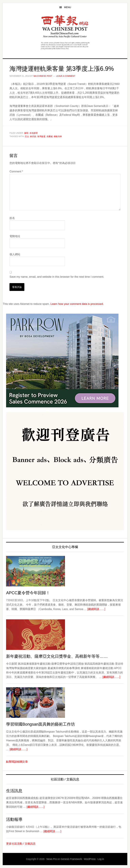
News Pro (52, 859)
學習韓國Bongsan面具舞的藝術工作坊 (41, 724)
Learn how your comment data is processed (77, 304)
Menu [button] (67, 7)
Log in (101, 859)
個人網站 (15, 254)
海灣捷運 (41, 136)
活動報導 (14, 819)
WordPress (90, 859)
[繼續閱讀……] (96, 609)
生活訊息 (14, 791)
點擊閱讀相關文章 (17, 762)
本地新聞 (34, 133)
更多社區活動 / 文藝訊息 (21, 844)
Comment (16, 172)
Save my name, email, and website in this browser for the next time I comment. (57, 277)
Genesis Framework (71, 859)
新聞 (26, 133)
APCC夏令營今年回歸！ (28, 593)
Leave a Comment (66, 76)
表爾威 (50, 136)
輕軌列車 (58, 136)
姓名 (12, 218)
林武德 (33, 136)
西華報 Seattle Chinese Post (65, 27)
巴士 (27, 136)
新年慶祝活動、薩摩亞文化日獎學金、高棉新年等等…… (57, 656)
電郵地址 (15, 236)
